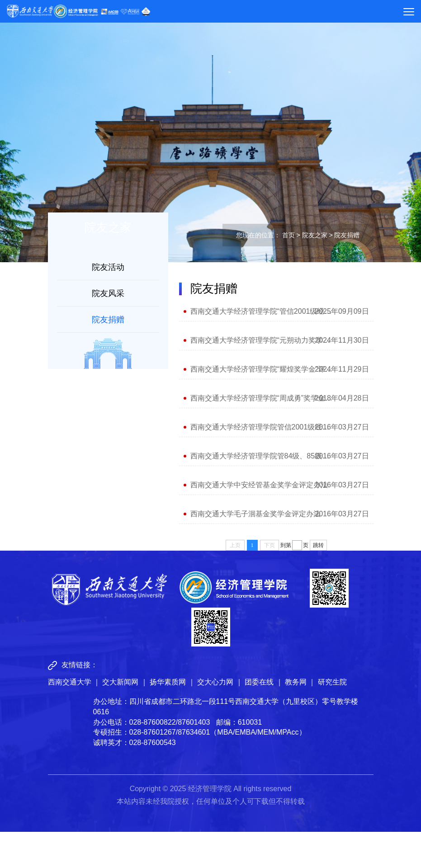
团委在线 (259, 682)
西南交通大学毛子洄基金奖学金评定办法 (255, 514)
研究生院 (332, 682)
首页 (289, 235)
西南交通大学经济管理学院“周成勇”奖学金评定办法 (262, 398)
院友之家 (315, 235)
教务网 (296, 682)
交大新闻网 (120, 682)
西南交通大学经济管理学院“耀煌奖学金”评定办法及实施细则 (262, 369)
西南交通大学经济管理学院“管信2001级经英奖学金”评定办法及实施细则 (262, 311)
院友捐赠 (108, 320)
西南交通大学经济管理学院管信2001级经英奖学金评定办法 (262, 427)
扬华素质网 (168, 682)
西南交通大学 (70, 682)
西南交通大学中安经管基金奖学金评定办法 (259, 485)
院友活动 (108, 267)
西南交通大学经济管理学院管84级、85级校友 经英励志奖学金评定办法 (262, 456)
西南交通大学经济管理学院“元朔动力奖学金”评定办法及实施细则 (262, 340)
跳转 (318, 545)
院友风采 (108, 293)
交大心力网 (215, 682)
